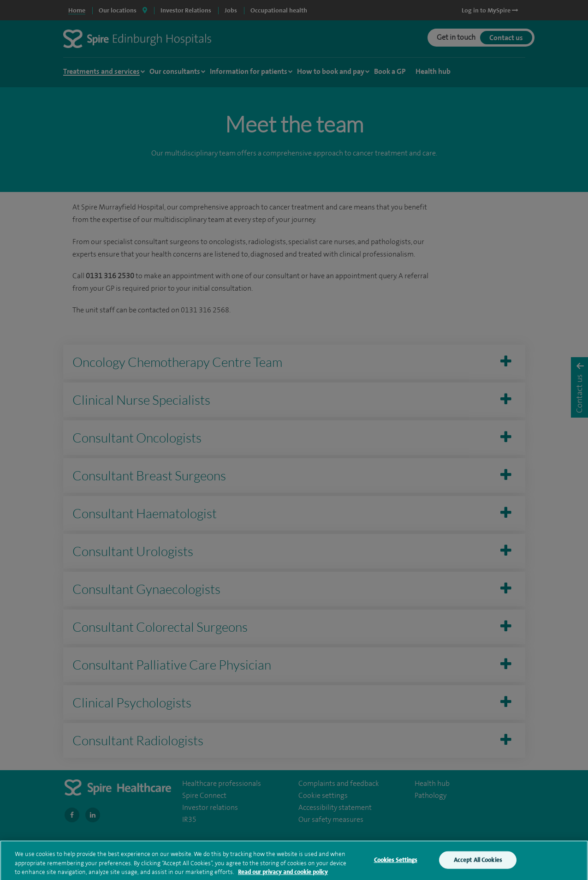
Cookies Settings (396, 865)
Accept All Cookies (478, 865)
